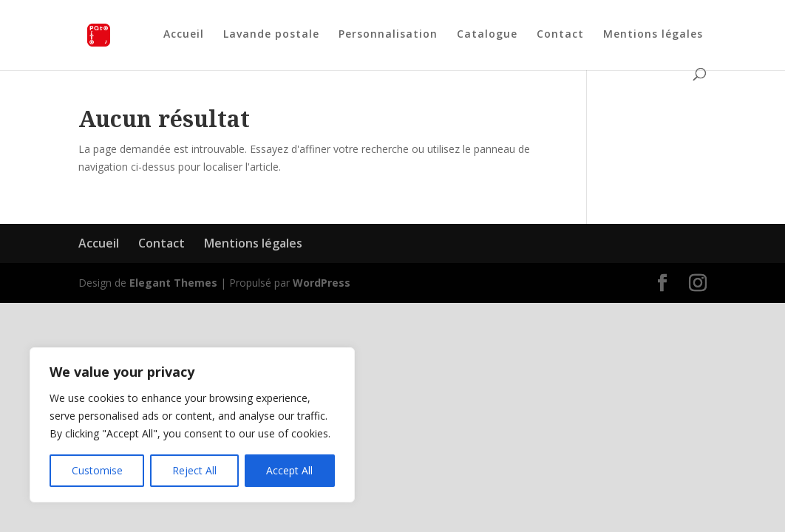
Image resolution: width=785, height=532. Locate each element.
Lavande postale (271, 35)
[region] (192, 425)
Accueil (184, 35)
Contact (560, 35)
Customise (97, 470)
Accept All (289, 470)
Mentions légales (653, 35)
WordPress (322, 283)
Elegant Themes (173, 283)
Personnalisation (388, 35)
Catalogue (487, 35)
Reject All (194, 470)
